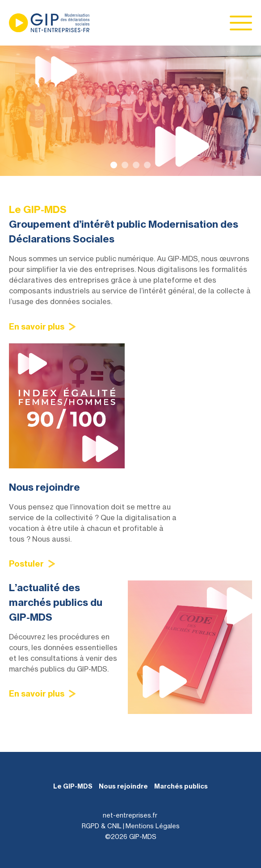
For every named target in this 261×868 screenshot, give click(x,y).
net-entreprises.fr (130, 815)
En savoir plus (37, 327)
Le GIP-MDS (73, 786)
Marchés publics (181, 786)
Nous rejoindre (123, 786)
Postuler (26, 564)
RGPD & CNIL (102, 826)
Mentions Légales (153, 826)
